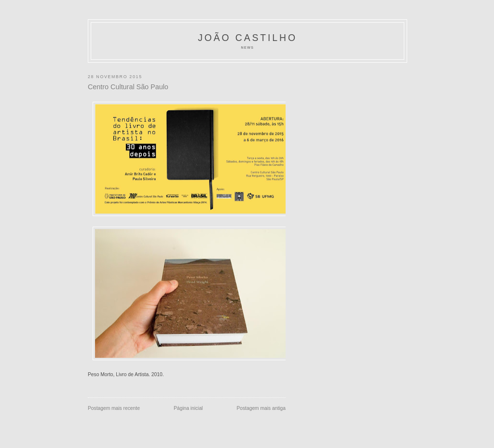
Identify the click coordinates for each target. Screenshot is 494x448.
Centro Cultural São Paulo (128, 87)
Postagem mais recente (114, 408)
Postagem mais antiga (261, 408)
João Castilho (247, 38)
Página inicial (188, 408)
